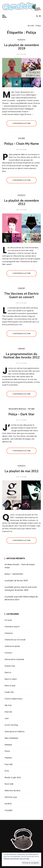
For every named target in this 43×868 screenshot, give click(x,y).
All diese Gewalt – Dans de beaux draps (20, 566)
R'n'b (7, 771)
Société (8, 804)
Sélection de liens (13, 791)
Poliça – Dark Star (21, 414)
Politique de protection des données (16, 859)
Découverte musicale (17, 409)
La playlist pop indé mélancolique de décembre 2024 (21, 598)
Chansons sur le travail (15, 640)
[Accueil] (31, 26)
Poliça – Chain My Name (22, 144)
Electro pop (10, 686)
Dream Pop (10, 666)
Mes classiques (11, 738)
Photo (7, 751)
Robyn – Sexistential (14, 574)
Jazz (7, 718)
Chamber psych (12, 627)
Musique (8, 745)
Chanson (9, 633)
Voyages (9, 810)
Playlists (21, 40)
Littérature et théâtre (15, 732)
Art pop (8, 620)
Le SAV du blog (11, 725)
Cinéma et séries (12, 646)
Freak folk (9, 692)
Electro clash (11, 679)
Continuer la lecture (22, 123)
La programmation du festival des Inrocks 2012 (21, 356)
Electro (8, 672)
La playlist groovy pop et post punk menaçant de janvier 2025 (21, 589)
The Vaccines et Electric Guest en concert (21, 295)
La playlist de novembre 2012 (21, 202)
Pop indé (21, 138)
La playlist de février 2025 (16, 581)
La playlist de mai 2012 (22, 471)
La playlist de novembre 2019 (21, 47)
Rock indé (9, 784)
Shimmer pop (11, 797)
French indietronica (14, 699)
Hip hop (8, 705)
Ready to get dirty (13, 777)
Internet (8, 712)
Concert (21, 288)
